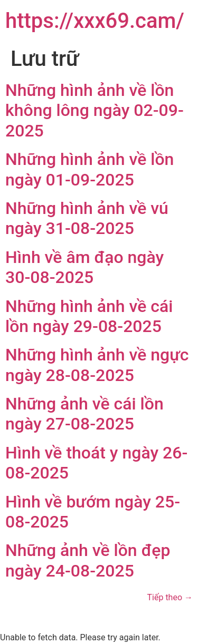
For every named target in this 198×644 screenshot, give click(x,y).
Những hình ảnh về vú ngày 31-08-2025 (87, 218)
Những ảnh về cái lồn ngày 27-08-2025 (84, 414)
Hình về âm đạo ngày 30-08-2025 (84, 267)
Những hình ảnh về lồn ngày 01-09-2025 (89, 169)
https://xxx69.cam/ (95, 21)
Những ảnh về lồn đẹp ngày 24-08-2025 (88, 560)
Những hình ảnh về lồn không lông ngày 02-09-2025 (95, 110)
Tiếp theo (170, 597)
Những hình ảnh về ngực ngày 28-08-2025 (97, 365)
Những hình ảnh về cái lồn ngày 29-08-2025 (89, 316)
